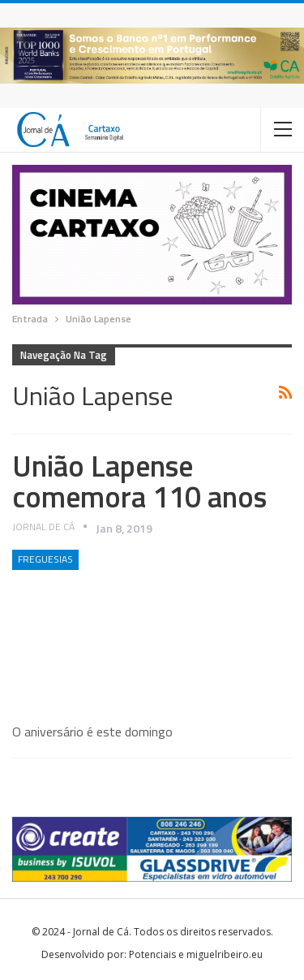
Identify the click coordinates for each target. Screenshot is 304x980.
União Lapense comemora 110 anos (139, 481)
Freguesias (45, 559)
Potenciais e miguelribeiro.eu (196, 954)
